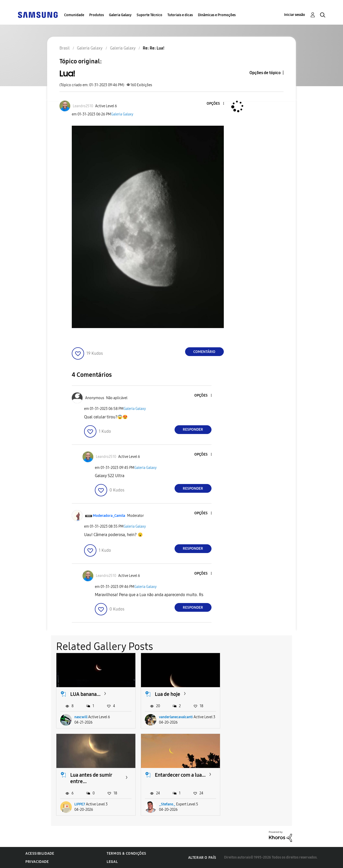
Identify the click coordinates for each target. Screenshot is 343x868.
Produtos (97, 15)
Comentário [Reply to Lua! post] (204, 352)
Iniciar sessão (295, 15)
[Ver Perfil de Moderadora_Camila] (109, 516)
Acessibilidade (40, 854)
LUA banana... (85, 694)
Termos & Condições (127, 854)
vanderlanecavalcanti (176, 723)
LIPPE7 (249, 723)
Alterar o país (202, 857)
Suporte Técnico (149, 15)
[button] (215, 104)
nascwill (81, 723)
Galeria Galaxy (120, 15)
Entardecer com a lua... (96, 781)
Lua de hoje (168, 694)
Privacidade (37, 862)
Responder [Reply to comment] (193, 430)
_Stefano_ (83, 804)
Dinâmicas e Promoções (217, 15)
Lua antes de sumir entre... (260, 697)
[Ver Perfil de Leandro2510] (83, 106)
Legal (112, 862)
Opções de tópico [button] (265, 73)
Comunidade (74, 15)
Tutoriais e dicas (180, 15)
